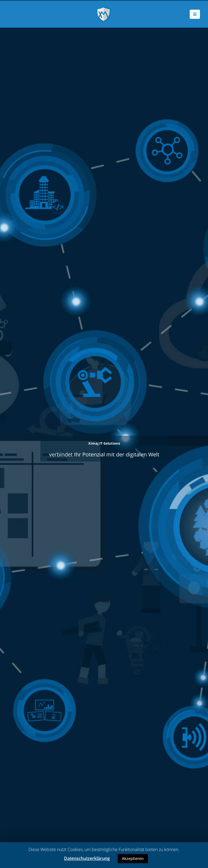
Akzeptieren (133, 858)
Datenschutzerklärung (87, 858)
